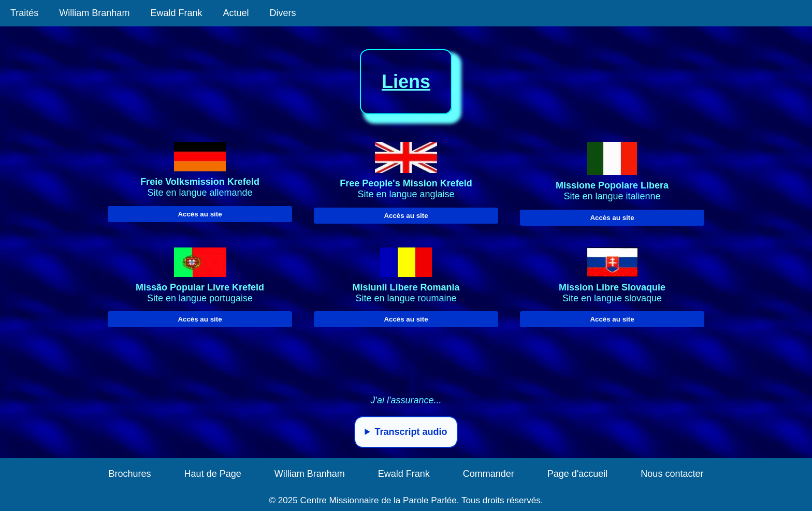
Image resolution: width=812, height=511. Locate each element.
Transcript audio (411, 432)
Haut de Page (213, 474)
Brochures (130, 474)
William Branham (94, 13)
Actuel (236, 13)
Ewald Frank (176, 13)
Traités (24, 13)
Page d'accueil (578, 474)
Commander (489, 474)
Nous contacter (672, 474)
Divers (282, 13)
